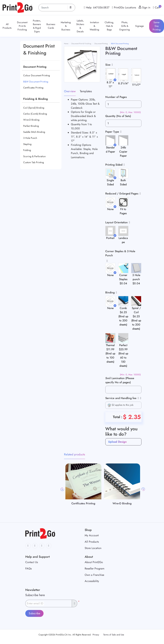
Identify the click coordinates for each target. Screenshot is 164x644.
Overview (70, 91)
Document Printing (35, 67)
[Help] (138, 398)
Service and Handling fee (122, 398)
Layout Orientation (117, 222)
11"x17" (136, 85)
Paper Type (112, 132)
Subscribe (34, 613)
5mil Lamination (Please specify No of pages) (120, 380)
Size (108, 65)
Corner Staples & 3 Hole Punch (120, 253)
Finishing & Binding (36, 99)
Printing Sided (114, 165)
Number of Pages (116, 97)
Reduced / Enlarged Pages (122, 194)
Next (143, 489)
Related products (75, 454)
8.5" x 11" (110, 84)
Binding (110, 292)
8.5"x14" (123, 83)
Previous (62, 489)
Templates (86, 91)
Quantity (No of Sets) (118, 116)
